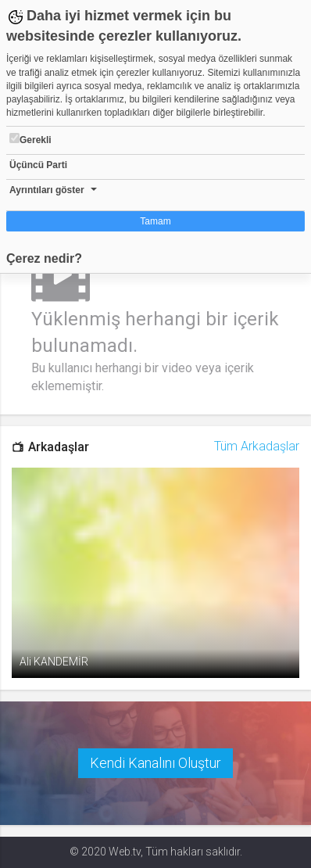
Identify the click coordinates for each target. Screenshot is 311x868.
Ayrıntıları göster (47, 190)
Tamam (155, 221)
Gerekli (30, 139)
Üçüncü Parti (38, 165)
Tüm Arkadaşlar (257, 446)
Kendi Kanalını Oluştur (155, 763)
